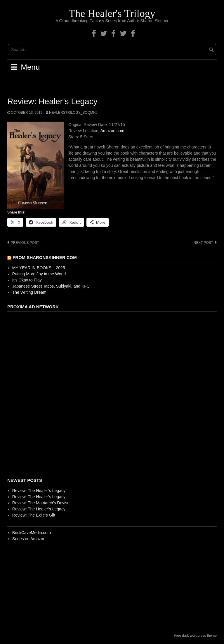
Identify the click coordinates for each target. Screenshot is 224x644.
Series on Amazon (29, 539)
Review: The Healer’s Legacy (39, 491)
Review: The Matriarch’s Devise (41, 503)
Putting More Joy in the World (39, 274)
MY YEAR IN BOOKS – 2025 (39, 268)
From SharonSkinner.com (45, 257)
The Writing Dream (29, 292)
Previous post (25, 243)
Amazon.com (112, 131)
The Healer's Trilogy (112, 13)
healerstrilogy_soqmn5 (73, 113)
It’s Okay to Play (27, 280)
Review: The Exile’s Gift (34, 515)
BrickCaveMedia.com (32, 533)
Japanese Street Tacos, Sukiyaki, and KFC (51, 286)
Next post (203, 243)
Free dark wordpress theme (195, 636)
